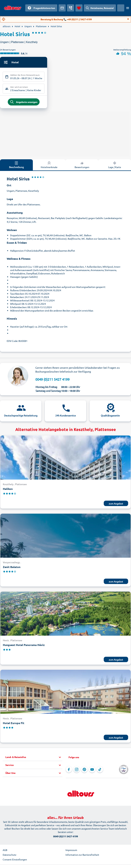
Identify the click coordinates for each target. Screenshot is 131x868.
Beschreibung (16, 165)
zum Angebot (116, 504)
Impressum (71, 850)
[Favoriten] (79, 8)
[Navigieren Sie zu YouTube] (92, 770)
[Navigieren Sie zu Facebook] (69, 770)
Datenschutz (10, 855)
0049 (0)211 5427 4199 (52, 380)
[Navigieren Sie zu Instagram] (77, 770)
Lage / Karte (115, 165)
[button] (34, 758)
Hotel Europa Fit (14, 723)
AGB (5, 850)
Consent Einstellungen (15, 860)
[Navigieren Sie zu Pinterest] (84, 770)
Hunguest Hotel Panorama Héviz (24, 645)
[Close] (128, 19)
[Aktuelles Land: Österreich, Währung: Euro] (121, 8)
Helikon (8, 489)
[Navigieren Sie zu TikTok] (100, 770)
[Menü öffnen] (128, 8)
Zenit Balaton (12, 567)
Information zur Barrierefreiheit (82, 855)
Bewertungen (82, 165)
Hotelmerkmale (49, 165)
